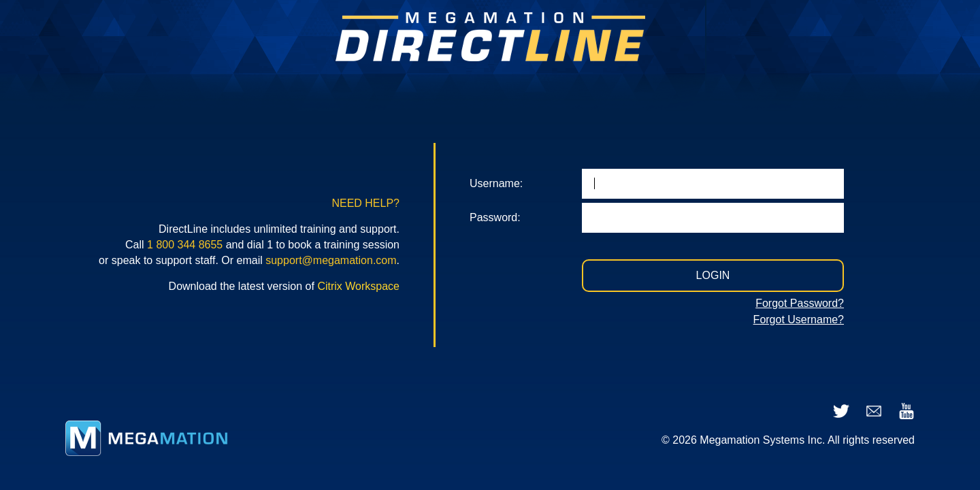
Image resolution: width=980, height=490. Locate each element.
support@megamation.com (331, 260)
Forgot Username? (799, 320)
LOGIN (713, 275)
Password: (495, 217)
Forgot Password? (800, 303)
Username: (496, 183)
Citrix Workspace (358, 286)
